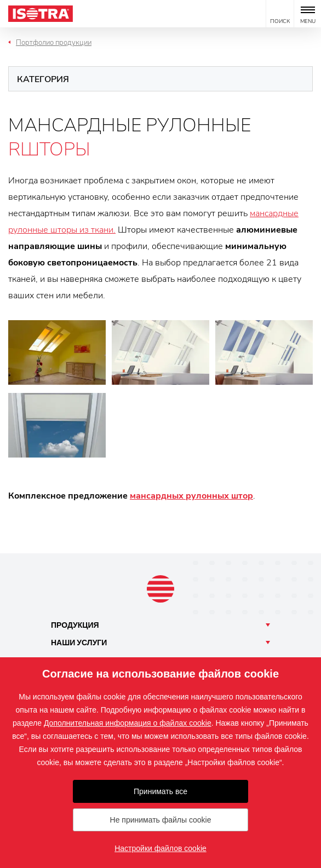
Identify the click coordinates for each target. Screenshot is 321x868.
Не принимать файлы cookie (161, 820)
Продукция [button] (75, 625)
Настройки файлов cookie (160, 848)
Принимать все (160, 791)
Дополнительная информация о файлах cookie (128, 723)
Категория (43, 79)
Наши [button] (79, 643)
